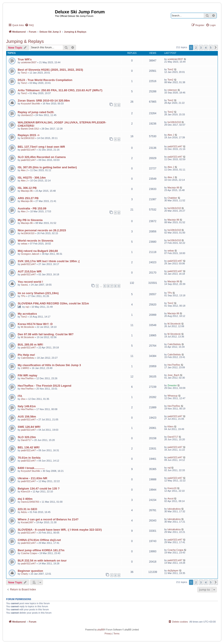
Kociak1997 (27, 522)
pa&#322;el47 (28, 150)
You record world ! (30, 282)
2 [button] (196, 47)
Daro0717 (26, 440)
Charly (24, 574)
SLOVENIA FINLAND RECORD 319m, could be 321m (53, 303)
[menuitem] (29, 25)
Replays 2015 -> (29, 135)
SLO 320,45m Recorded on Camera (42, 157)
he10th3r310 (174, 122)
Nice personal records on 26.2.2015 (42, 230)
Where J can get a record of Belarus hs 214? (48, 519)
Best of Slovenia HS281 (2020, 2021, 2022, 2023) (50, 70)
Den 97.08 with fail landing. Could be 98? (46, 334)
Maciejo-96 (27, 191)
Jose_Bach (173, 375)
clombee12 (27, 115)
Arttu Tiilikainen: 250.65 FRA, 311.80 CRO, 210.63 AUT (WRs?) (60, 90)
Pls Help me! (26, 355)
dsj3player (173, 570)
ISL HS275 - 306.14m (32, 178)
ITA (20, 396)
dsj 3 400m (25, 499)
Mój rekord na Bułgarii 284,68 (38, 251)
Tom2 (24, 73)
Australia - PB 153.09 (32, 208)
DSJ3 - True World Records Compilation (45, 80)
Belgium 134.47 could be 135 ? (39, 489)
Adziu (24, 512)
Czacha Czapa (29, 553)
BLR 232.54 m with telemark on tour (42, 561)
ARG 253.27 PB (28, 198)
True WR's (25, 59)
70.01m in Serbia (29, 458)
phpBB (101, 630)
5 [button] (211, 47)
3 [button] (201, 47)
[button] (216, 47)
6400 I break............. (31, 468)
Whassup (173, 396)
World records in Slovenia (35, 241)
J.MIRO (25, 368)
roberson (172, 90)
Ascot (171, 498)
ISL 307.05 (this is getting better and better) (47, 167)
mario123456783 (30, 502)
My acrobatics (27, 314)
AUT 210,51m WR (30, 271)
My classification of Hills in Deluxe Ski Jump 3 (49, 365)
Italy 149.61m (27, 406)
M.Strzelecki (28, 327)
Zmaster (172, 385)
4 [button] (206, 47)
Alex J (171, 135)
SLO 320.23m (27, 437)
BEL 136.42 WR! (29, 447)
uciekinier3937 (29, 62)
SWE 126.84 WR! (29, 427)
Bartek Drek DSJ (30, 129)
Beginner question (30, 571)
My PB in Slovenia (30, 220)
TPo (23, 296)
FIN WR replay (27, 375)
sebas (24, 244)
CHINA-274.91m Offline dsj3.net (39, 540)
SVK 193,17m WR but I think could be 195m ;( (49, 261)
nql (27, 307)
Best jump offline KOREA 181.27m (41, 550)
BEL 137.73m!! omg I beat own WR (41, 147)
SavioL (25, 285)
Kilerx (171, 426)
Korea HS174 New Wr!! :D (35, 324)
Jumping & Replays (25, 41)
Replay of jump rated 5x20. (36, 112)
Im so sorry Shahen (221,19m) (38, 293)
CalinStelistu (174, 344)
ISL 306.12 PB (27, 188)
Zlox (23, 399)
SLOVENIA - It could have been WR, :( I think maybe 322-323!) (60, 530)
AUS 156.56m (27, 417)
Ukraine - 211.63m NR (32, 478)
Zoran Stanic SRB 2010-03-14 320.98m (44, 101)
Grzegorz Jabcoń (30, 254)
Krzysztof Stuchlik (31, 104)
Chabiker (172, 198)
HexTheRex (174, 365)
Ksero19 (25, 491)
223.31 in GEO (27, 509)
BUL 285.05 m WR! (30, 345)
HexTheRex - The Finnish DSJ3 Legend (45, 386)
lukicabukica (174, 509)
